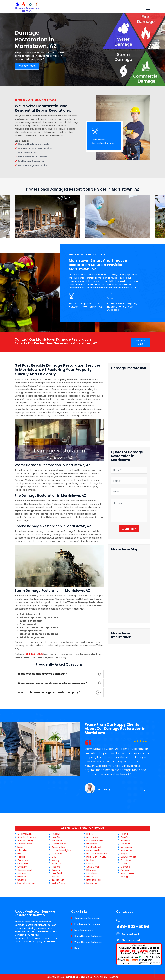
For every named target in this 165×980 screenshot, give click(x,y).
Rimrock (22, 876)
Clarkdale (23, 863)
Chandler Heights (61, 850)
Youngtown (127, 850)
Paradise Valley (95, 840)
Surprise (125, 854)
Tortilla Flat (58, 880)
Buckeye (91, 860)
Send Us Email (130, 934)
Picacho (56, 867)
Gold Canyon (25, 834)
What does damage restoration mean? (42, 674)
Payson (125, 870)
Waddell (125, 844)
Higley (90, 834)
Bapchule (57, 840)
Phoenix (56, 834)
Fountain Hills (93, 850)
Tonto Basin (127, 873)
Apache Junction (27, 837)
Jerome (22, 873)
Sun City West (128, 857)
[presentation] (145, 791)
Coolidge (57, 854)
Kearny (56, 860)
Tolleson (125, 840)
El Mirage (91, 870)
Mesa (20, 847)
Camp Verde (24, 860)
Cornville (22, 867)
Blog (77, 948)
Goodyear (92, 873)
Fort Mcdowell (94, 847)
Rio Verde (92, 844)
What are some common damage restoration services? (52, 683)
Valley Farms (59, 883)
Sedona (22, 880)
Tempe (21, 857)
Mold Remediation (84, 930)
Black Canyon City (96, 857)
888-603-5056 (27, 66)
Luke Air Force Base (97, 854)
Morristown (92, 883)
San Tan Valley (25, 840)
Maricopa (57, 863)
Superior (56, 876)
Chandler (22, 850)
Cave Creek (93, 867)
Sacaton (57, 870)
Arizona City (58, 847)
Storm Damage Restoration (88, 936)
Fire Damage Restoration (87, 924)
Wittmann (126, 847)
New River (57, 837)
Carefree (126, 860)
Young (124, 876)
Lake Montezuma (27, 883)
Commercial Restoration (87, 918)
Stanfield (57, 873)
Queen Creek (25, 844)
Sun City (125, 837)
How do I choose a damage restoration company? (49, 692)
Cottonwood (25, 870)
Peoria (124, 834)
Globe (124, 863)
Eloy (54, 857)
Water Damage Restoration (88, 942)
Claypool (126, 867)
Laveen (90, 876)
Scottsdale (92, 837)
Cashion (91, 863)
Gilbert (21, 854)
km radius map (129, 586)
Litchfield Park (94, 880)
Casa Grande (59, 844)
